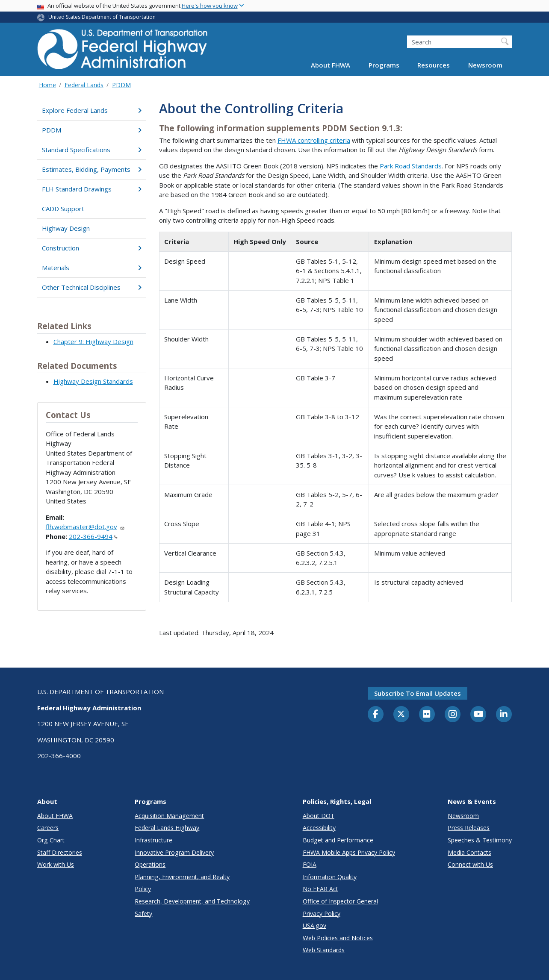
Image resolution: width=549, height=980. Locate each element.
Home (47, 85)
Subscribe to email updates (418, 693)
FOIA (310, 864)
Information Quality (330, 877)
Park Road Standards (411, 166)
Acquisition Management (169, 816)
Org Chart (51, 840)
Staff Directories (60, 852)
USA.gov (314, 926)
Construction (92, 248)
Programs (384, 65)
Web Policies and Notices (338, 938)
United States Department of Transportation (102, 17)
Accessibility (319, 828)
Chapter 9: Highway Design (93, 341)
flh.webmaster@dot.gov (85, 527)
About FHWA (331, 65)
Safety (143, 914)
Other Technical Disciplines (92, 287)
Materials (92, 268)
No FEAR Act (320, 889)
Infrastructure (153, 840)
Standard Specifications (92, 150)
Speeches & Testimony (480, 840)
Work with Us (56, 864)
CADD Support (63, 209)
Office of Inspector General (340, 901)
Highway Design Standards (93, 381)
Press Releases (469, 828)
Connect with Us (470, 864)
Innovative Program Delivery (174, 852)
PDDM (121, 85)
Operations (150, 864)
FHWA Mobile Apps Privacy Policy (349, 852)
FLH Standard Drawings (92, 189)
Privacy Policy (322, 914)
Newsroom (485, 65)
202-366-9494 (93, 536)
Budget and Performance (338, 840)
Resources (434, 65)
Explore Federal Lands (92, 110)
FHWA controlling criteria (314, 140)
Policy (143, 889)
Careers (48, 828)
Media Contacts (469, 852)
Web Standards (324, 950)
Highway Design (66, 228)
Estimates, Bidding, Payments (92, 169)
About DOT (319, 816)
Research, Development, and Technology (192, 901)
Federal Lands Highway (167, 828)
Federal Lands (84, 85)
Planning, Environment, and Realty (182, 877)
